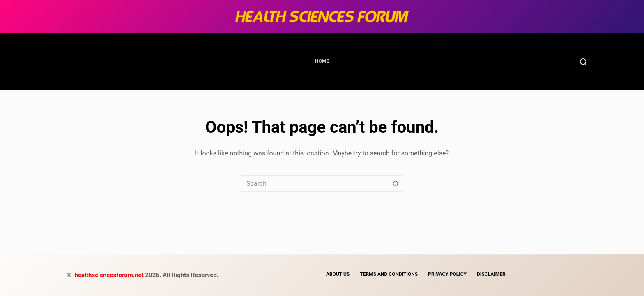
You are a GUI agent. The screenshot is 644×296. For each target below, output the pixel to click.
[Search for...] (314, 183)
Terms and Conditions (389, 274)
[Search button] (396, 183)
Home (322, 61)
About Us (338, 274)
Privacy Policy (447, 274)
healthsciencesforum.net (110, 275)
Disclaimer (491, 274)
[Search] (583, 62)
